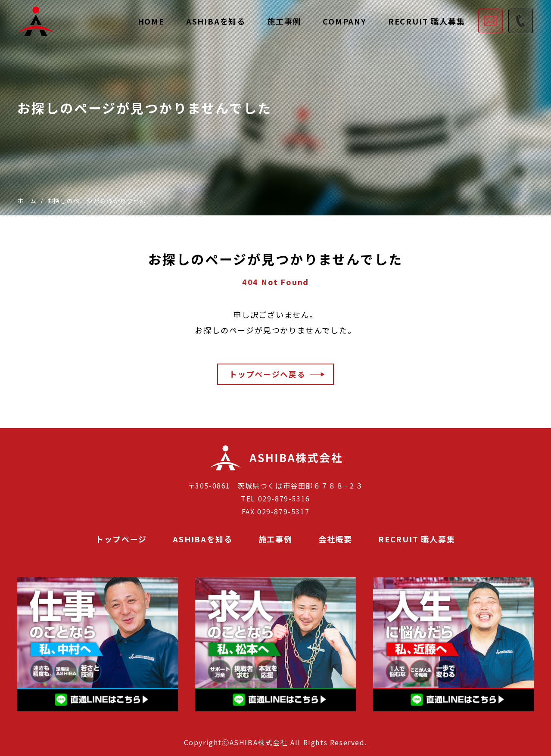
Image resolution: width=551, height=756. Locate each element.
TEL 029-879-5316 (275, 498)
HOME (151, 21)
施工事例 (284, 21)
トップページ (121, 539)
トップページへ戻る (267, 374)
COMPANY (345, 21)
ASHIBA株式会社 (239, 470)
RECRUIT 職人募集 (427, 21)
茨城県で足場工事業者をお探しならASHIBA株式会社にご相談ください (36, 21)
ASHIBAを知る (216, 21)
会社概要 (335, 539)
